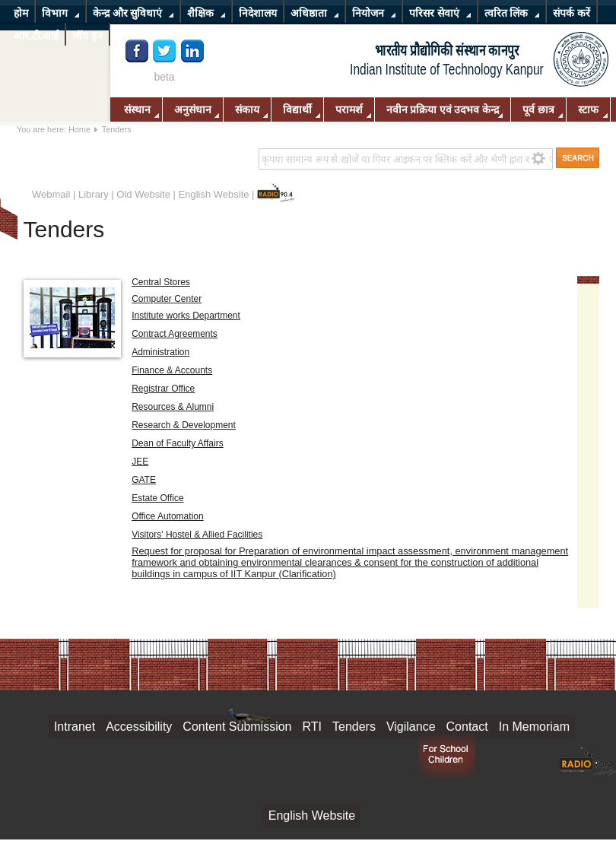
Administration (160, 352)
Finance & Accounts (172, 370)
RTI (312, 727)
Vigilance (411, 727)
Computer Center (167, 299)
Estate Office (157, 498)
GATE (144, 480)
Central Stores (161, 282)
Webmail (51, 194)
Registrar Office (163, 389)
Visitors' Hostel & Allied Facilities (197, 535)
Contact (467, 727)
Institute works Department (186, 316)
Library (94, 194)
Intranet (75, 727)
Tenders (354, 727)
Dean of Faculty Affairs (178, 443)
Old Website (143, 194)
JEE (140, 462)
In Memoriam (534, 727)
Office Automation (168, 516)
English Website (214, 194)
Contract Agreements (175, 334)
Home (79, 129)
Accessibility (139, 727)
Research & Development (184, 425)
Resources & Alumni (173, 407)
